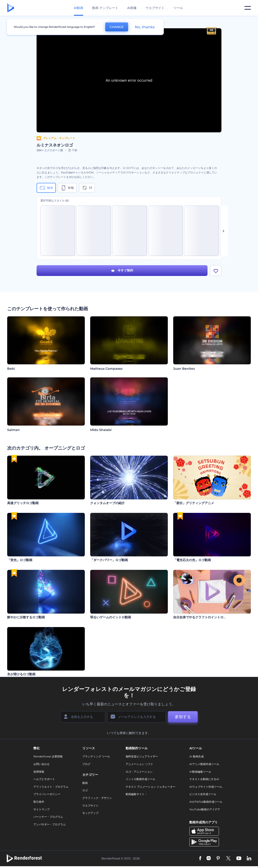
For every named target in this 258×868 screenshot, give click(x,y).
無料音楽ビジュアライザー (142, 757)
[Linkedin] (249, 859)
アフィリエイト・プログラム (51, 787)
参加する (183, 717)
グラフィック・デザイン (97, 798)
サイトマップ (42, 809)
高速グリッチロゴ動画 (23, 503)
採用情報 (39, 772)
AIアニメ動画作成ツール (204, 764)
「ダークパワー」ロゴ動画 (109, 560)
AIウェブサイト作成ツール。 (207, 787)
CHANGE (117, 27)
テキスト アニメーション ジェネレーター (151, 787)
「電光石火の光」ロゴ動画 (192, 560)
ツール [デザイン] (178, 8)
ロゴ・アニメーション (139, 772)
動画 (85, 783)
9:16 (67, 188)
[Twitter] (228, 859)
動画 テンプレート (105, 8)
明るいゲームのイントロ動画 (111, 617)
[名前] (83, 717)
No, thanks (145, 27)
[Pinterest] (218, 859)
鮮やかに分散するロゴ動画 (26, 617)
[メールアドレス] (137, 717)
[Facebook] (200, 859)
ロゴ (85, 790)
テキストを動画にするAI (204, 779)
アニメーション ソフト (139, 764)
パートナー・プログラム (48, 817)
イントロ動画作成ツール (140, 779)
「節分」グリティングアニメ (194, 503)
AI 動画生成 (197, 757)
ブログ (86, 764)
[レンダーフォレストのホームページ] (11, 8)
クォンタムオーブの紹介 (107, 503)
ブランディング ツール (96, 757)
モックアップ (90, 813)
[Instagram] (209, 859)
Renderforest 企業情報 (48, 757)
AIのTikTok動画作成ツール (206, 802)
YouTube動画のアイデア (205, 809)
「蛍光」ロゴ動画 (20, 560)
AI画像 (132, 8)
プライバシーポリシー (47, 794)
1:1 (87, 188)
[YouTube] (239, 859)
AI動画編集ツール (200, 772)
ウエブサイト (155, 8)
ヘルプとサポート (44, 779)
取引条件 (39, 802)
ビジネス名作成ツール (203, 794)
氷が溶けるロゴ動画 (21, 674)
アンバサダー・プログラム (50, 824)
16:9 (46, 188)
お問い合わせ (42, 764)
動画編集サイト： (136, 794)
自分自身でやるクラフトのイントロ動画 (201, 617)
